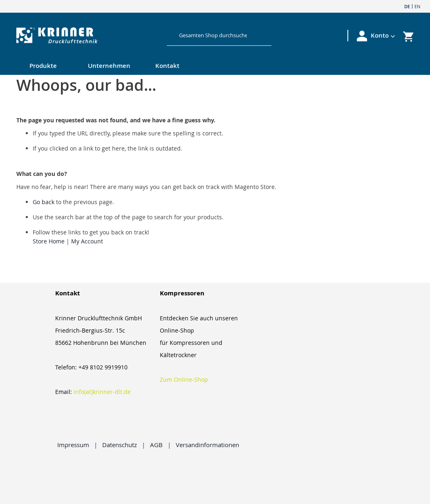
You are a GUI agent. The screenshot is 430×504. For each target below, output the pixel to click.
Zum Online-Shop (184, 379)
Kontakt (167, 66)
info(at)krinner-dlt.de (102, 392)
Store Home (49, 241)
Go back (44, 202)
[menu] (199, 66)
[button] (383, 36)
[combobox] (213, 35)
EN (417, 6)
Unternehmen (109, 66)
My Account (87, 241)
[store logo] (82, 36)
